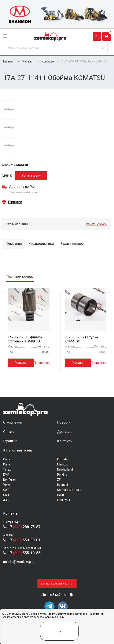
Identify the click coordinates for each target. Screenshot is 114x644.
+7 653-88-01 (24, 540)
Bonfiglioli (10, 480)
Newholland (65, 469)
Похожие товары (20, 277)
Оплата (9, 432)
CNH (6, 495)
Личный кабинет (55, 595)
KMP (6, 475)
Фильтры (63, 500)
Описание (14, 244)
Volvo (7, 485)
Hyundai (62, 485)
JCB (6, 500)
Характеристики (41, 244)
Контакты (65, 441)
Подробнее (42, 363)
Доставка (65, 432)
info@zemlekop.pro (22, 562)
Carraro (8, 459)
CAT (6, 490)
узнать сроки (96, 224)
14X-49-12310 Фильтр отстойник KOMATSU (25, 339)
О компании (13, 422)
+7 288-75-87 (24, 527)
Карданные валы (69, 490)
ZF (59, 480)
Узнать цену (31, 175)
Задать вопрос (72, 244)
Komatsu (63, 459)
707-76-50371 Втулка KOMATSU (81, 339)
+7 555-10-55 (24, 553)
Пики (60, 495)
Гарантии (15, 202)
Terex (7, 469)
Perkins (62, 475)
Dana (7, 464)
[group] (57, 14)
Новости (64, 422)
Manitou (63, 464)
